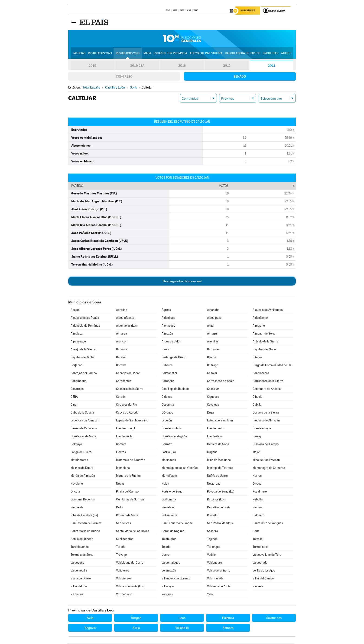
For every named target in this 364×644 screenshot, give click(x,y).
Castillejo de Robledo (175, 389)
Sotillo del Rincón (82, 539)
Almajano (259, 326)
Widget (286, 54)
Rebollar (258, 500)
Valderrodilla (79, 571)
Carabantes (124, 381)
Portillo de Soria (172, 492)
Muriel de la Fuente (128, 476)
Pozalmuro (260, 492)
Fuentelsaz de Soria (83, 437)
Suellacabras (125, 539)
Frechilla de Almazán (266, 421)
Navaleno (77, 484)
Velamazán (169, 571)
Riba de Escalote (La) (84, 516)
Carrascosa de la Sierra (268, 381)
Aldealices (168, 318)
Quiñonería (169, 500)
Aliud (210, 326)
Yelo (210, 595)
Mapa (147, 54)
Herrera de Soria (218, 445)
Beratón (121, 358)
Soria (256, 531)
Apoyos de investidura (206, 54)
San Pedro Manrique (220, 524)
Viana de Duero (81, 579)
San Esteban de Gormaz (86, 524)
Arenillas (213, 342)
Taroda (121, 547)
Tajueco (212, 539)
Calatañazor (169, 373)
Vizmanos (77, 595)
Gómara (121, 445)
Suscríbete (249, 11)
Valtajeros (123, 571)
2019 (92, 66)
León (182, 618)
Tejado (166, 547)
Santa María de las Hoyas (133, 531)
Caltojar (212, 373)
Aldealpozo (214, 318)
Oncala (75, 492)
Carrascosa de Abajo (221, 381)
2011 (271, 66)
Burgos (136, 618)
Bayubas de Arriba (83, 358)
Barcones (213, 350)
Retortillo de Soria (219, 508)
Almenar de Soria (264, 334)
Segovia (90, 628)
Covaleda (213, 405)
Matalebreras (79, 460)
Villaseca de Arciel (219, 587)
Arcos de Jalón (171, 342)
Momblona (123, 468)
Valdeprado (260, 563)
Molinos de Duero (82, 468)
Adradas (122, 310)
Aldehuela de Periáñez (85, 326)
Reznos (257, 508)
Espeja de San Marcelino (132, 421)
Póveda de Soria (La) (221, 492)
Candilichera (261, 373)
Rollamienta (169, 516)
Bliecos (257, 358)
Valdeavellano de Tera (267, 555)
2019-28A (137, 66)
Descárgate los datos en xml (182, 282)
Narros (257, 476)
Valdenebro (214, 563)
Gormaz (167, 445)
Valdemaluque (171, 563)
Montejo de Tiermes (220, 468)
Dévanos (167, 413)
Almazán (167, 334)
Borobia (121, 366)
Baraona (122, 350)
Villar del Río (79, 587)
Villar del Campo (263, 579)
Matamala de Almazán (131, 460)
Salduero (258, 516)
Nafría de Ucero (217, 476)
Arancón (122, 342)
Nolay (165, 484)
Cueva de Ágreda (127, 413)
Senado (240, 77)
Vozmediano (124, 595)
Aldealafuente (125, 318)
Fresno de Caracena (84, 429)
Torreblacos (260, 547)
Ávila (90, 618)
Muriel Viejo (169, 476)
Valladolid (182, 628)
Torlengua (214, 547)
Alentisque (168, 326)
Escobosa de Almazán (85, 421)
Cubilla (257, 405)
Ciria (74, 405)
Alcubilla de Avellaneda (268, 310)
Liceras (121, 452)
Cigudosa (213, 397)
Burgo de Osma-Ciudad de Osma (273, 366)
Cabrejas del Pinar (128, 373)
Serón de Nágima (173, 531)
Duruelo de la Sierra (266, 413)
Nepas (120, 484)
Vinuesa (258, 587)
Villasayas (168, 587)
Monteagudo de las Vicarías (180, 468)
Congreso (124, 77)
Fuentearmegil (125, 429)
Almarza (122, 334)
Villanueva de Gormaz (176, 579)
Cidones (167, 397)
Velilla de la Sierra (219, 571)
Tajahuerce (169, 539)
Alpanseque (78, 342)
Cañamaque (78, 381)
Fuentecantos (216, 429)
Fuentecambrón (172, 429)
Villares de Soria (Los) (130, 587)
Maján (257, 452)
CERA (74, 397)
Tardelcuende (80, 547)
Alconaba (213, 310)
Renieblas (168, 508)
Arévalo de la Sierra (265, 342)
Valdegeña (77, 563)
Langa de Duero (81, 452)
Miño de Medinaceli (220, 460)
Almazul (212, 334)
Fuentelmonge (262, 429)
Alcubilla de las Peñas (85, 318)
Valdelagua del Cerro (130, 563)
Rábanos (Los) (216, 500)
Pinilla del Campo (127, 492)
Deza (210, 413)
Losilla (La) (169, 452)
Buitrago (213, 366)
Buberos (167, 366)
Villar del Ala (215, 579)
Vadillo (211, 555)
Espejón (167, 421)
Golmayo (76, 445)
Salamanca (274, 618)
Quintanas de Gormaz (130, 500)
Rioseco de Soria (127, 516)
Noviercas (214, 484)
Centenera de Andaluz (267, 389)
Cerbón (121, 397)
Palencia (228, 618)
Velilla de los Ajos (264, 571)
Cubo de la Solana (82, 413)
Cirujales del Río (127, 405)
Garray (257, 437)
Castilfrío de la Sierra (130, 389)
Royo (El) (213, 516)
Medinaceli (169, 460)
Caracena (168, 381)
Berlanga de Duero (174, 358)
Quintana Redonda (83, 500)
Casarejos (77, 389)
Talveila (258, 539)
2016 (182, 66)
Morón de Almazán (83, 476)
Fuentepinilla (124, 437)
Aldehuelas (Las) (127, 326)
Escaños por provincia (170, 54)
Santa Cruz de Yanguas (268, 524)
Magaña (212, 452)
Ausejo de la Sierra (83, 350)
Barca (166, 350)
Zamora (228, 628)
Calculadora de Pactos (243, 54)
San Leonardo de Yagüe (177, 524)
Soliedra (213, 531)
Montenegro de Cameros (269, 468)
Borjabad (76, 366)
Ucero (166, 555)
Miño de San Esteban (266, 460)
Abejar (75, 310)
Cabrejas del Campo (84, 373)
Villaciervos (124, 579)
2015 (227, 66)
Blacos (211, 358)
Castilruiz (213, 389)
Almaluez (77, 334)
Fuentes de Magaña (174, 437)
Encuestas (270, 54)
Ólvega (257, 484)
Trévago (121, 555)
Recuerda (77, 508)
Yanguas (167, 595)
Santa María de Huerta (85, 531)
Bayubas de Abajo (264, 350)
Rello (119, 508)
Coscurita (168, 405)
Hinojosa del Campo (266, 445)
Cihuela (257, 397)
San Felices (123, 524)
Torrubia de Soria (82, 555)
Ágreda (166, 310)
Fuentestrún (215, 437)
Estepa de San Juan (220, 421)
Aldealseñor (260, 318)
